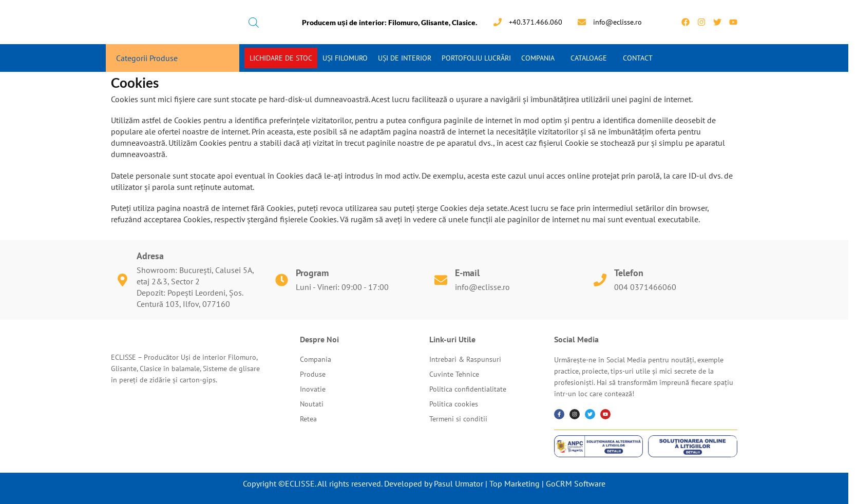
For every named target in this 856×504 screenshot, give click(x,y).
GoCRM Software (576, 483)
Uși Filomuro (345, 58)
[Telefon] (600, 280)
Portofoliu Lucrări (476, 58)
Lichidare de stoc (281, 58)
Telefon (629, 273)
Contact (638, 58)
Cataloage (589, 58)
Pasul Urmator (459, 483)
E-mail (467, 273)
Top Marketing (515, 483)
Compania (538, 58)
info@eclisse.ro (482, 287)
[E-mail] (441, 280)
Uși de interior (405, 58)
